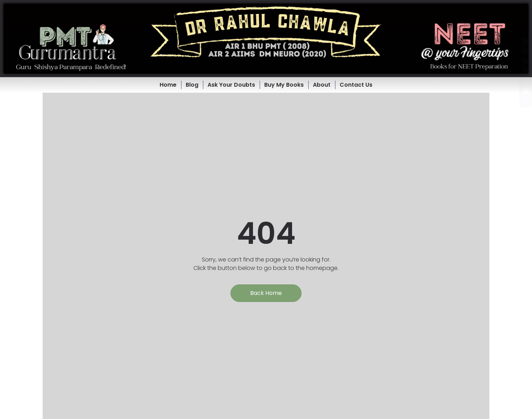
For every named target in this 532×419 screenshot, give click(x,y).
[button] (266, 39)
